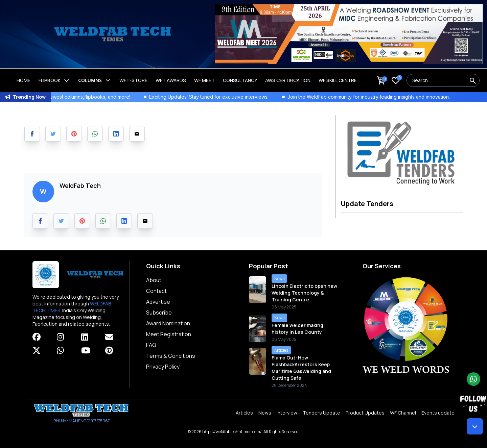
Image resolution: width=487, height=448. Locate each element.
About (154, 280)
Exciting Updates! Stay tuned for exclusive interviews (225, 97)
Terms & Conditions (171, 356)
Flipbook (54, 80)
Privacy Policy (163, 367)
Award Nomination (168, 323)
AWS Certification (288, 80)
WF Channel (403, 413)
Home (24, 80)
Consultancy (240, 80)
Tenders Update (321, 413)
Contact (156, 291)
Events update (438, 413)
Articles (244, 413)
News (265, 413)
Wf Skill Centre (338, 80)
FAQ (151, 345)
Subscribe (159, 313)
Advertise (158, 302)
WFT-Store (133, 80)
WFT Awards (171, 80)
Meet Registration (169, 334)
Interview (287, 413)
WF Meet (204, 80)
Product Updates (365, 413)
